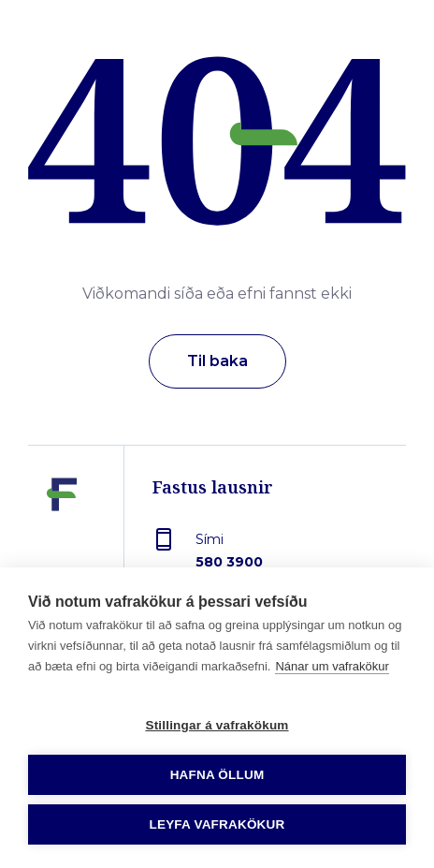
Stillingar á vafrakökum (217, 725)
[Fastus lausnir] (62, 537)
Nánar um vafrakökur (332, 666)
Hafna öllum (217, 775)
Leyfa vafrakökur (217, 824)
